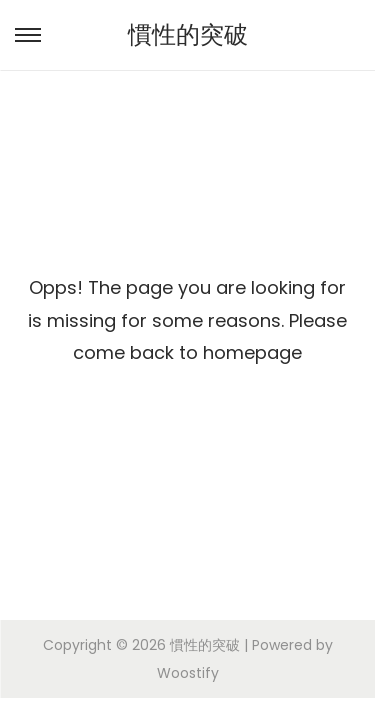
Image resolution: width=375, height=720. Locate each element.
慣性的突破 (188, 34)
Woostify (188, 673)
